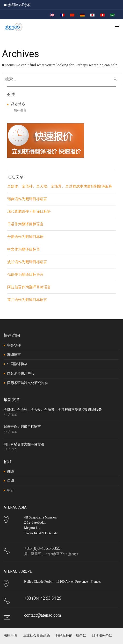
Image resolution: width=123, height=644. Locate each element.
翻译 (11, 472)
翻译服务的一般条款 (71, 635)
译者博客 (18, 104)
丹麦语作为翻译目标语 (25, 237)
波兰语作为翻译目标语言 (27, 262)
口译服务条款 (102, 635)
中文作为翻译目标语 (24, 249)
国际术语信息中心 (21, 373)
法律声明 (10, 635)
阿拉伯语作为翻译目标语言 (29, 287)
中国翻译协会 (17, 364)
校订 (11, 490)
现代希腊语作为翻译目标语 (29, 212)
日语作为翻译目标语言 (25, 224)
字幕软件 (14, 345)
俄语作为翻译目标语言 (25, 275)
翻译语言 (20, 110)
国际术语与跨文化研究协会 (28, 383)
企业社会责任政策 (36, 635)
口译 (11, 481)
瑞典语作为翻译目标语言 (27, 199)
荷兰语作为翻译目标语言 (27, 300)
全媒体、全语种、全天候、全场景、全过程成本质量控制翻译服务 (60, 186)
